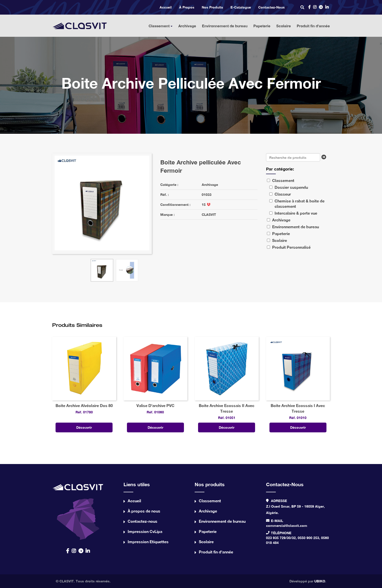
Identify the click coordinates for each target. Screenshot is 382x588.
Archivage (187, 26)
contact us (78, 510)
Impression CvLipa (145, 531)
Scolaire (284, 26)
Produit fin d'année (313, 26)
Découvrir (84, 427)
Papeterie (262, 26)
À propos (187, 7)
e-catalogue (241, 7)
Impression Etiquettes (148, 542)
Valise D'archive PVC (155, 405)
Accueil (166, 7)
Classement (161, 26)
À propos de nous (144, 511)
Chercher (325, 159)
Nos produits (212, 7)
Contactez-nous (272, 7)
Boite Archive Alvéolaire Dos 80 (84, 405)
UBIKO (320, 581)
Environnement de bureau (225, 26)
